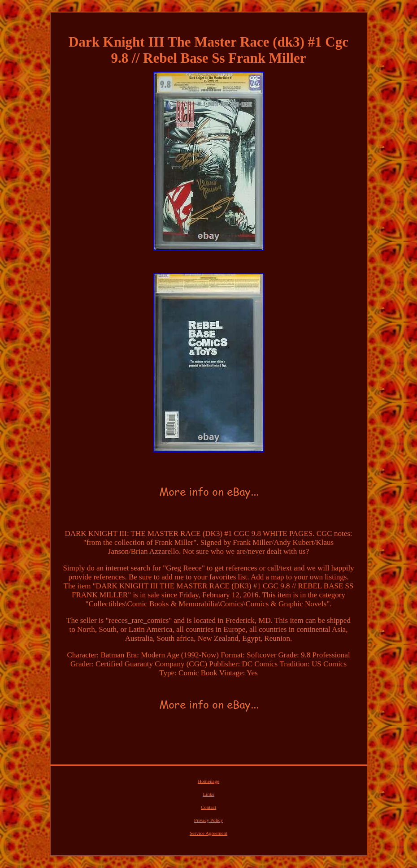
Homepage (208, 781)
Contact (208, 807)
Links (208, 794)
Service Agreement (208, 833)
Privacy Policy (208, 820)
